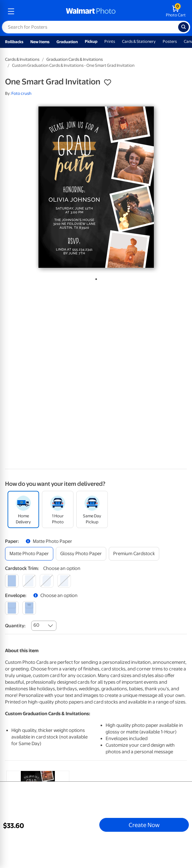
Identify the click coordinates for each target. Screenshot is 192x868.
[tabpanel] (96, 187)
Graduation (67, 42)
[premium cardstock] (134, 554)
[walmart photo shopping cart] (176, 11)
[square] (12, 581)
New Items (40, 42)
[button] (108, 83)
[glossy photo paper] (81, 554)
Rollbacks (14, 42)
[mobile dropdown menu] (11, 11)
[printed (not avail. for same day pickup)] (29, 608)
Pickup (91, 41)
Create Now (144, 825)
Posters (170, 41)
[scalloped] (64, 581)
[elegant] (47, 581)
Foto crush (21, 93)
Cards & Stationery (139, 41)
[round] (29, 581)
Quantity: (15, 626)
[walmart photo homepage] (91, 11)
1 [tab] (95, 278)
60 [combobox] (36, 625)
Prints (110, 41)
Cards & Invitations (22, 59)
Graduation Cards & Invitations (75, 59)
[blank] (12, 608)
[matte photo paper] (29, 554)
